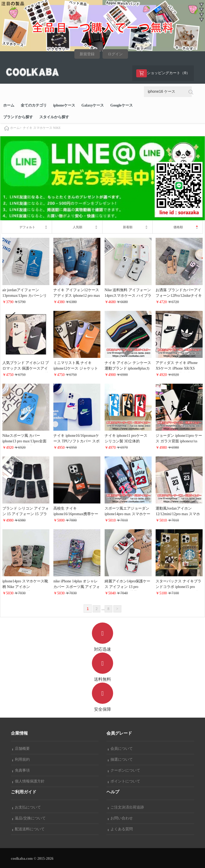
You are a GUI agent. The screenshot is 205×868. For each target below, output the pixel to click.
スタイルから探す (54, 117)
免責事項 (21, 770)
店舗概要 (21, 749)
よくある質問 (120, 829)
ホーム (9, 105)
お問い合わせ (120, 818)
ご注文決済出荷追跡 (126, 807)
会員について (120, 749)
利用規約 (21, 759)
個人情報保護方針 (28, 781)
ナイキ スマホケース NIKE (42, 128)
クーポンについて (124, 770)
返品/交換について (29, 818)
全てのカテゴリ (34, 105)
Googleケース (122, 105)
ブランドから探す (18, 117)
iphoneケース (64, 105)
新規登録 (87, 54)
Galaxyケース (93, 105)
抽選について (120, 759)
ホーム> (16, 128)
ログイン (115, 54)
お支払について (27, 807)
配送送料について (28, 829)
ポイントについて (124, 781)
